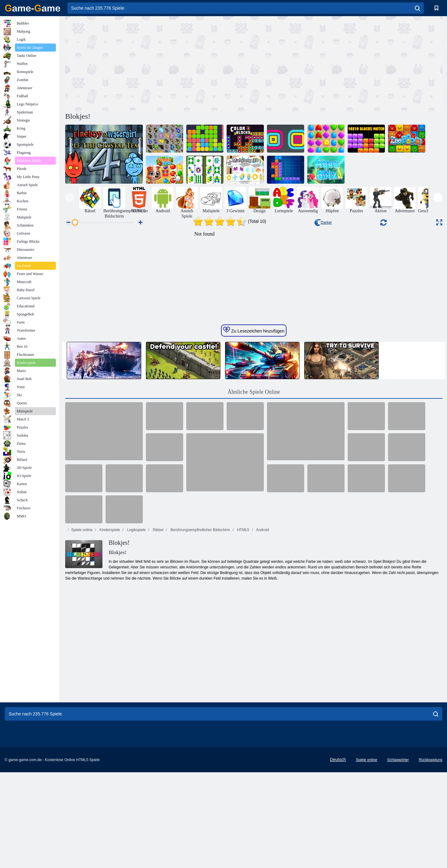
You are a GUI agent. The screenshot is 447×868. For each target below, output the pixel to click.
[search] (417, 8)
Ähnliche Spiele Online (254, 509)
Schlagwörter (398, 856)
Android (262, 647)
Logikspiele (136, 647)
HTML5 (243, 647)
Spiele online (82, 647)
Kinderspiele (109, 647)
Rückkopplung (431, 856)
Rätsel (158, 647)
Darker (323, 223)
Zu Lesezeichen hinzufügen (254, 448)
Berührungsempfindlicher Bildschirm (200, 647)
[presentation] (70, 197)
